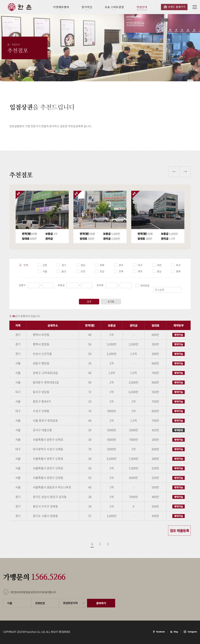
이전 (174, 172)
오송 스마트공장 (114, 7)
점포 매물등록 (179, 530)
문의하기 (101, 603)
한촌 (20, 7)
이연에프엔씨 (61, 7)
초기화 (111, 302)
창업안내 (142, 7)
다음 (185, 172)
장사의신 (87, 7)
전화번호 (40, 603)
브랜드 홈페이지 (177, 7)
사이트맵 (195, 7)
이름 (10, 603)
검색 (89, 302)
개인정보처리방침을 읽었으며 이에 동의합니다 (33, 592)
